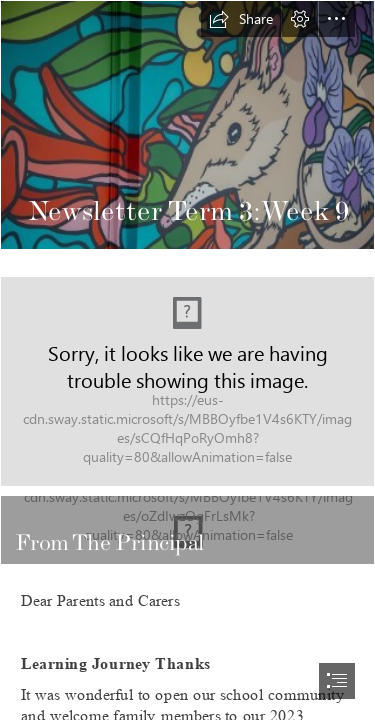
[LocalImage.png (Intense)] (187, 381)
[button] (241, 19)
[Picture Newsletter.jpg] (187, 125)
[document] (187, 360)
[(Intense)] (187, 530)
